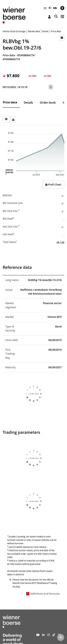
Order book (48, 103)
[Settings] (6, 119)
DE (45, 8)
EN (55, 8)
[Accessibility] (62, 8)
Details (28, 103)
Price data (10, 102)
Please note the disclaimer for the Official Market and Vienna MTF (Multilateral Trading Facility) (35, 583)
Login (49, 17)
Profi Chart (53, 184)
